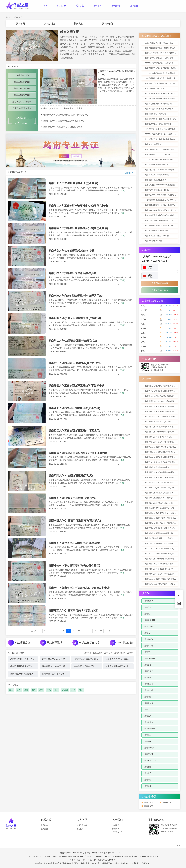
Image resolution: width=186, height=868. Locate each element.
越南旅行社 (149, 690)
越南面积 (148, 697)
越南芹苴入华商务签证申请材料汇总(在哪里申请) (164, 528)
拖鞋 (26, 690)
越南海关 (148, 741)
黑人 (19, 690)
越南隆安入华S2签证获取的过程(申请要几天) (162, 559)
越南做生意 (149, 722)
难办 (81, 690)
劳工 (11, 690)
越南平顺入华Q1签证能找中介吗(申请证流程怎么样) (34, 674)
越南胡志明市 (150, 658)
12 (84, 631)
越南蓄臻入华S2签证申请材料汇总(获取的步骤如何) (78, 453)
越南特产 (148, 773)
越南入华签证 (20, 17)
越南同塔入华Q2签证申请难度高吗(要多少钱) (64, 121)
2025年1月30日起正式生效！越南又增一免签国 (163, 134)
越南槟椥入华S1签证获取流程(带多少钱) (72, 251)
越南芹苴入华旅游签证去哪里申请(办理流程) (74, 543)
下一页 (108, 631)
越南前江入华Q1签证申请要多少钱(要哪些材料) (163, 447)
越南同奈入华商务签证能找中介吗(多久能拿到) (163, 452)
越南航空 (148, 614)
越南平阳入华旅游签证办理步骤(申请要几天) (118, 73)
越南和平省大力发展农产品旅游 (157, 175)
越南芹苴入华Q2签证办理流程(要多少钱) (72, 498)
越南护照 (148, 652)
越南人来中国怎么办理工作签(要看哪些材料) (162, 462)
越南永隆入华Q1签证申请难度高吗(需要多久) (75, 521)
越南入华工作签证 (22, 88)
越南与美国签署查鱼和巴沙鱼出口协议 (160, 226)
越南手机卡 (149, 671)
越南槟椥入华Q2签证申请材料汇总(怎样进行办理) (164, 574)
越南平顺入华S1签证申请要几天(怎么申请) (73, 183)
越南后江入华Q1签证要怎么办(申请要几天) (162, 579)
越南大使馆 (149, 627)
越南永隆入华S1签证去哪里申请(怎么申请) (61, 659)
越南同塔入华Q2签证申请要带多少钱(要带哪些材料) (165, 442)
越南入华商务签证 (22, 82)
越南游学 (148, 665)
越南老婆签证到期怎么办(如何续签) (159, 422)
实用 (34, 690)
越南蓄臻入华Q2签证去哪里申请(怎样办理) (162, 518)
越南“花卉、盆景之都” (153, 144)
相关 (56, 690)
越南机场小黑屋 (151, 761)
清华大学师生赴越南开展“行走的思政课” (160, 78)
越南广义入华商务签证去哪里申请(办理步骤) (63, 108)
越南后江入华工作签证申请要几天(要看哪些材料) (164, 503)
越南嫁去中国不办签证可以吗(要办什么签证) (74, 565)
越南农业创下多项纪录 (154, 241)
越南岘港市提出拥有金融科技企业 (158, 124)
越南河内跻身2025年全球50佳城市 (158, 154)
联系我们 (133, 6)
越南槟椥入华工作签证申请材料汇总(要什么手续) (164, 467)
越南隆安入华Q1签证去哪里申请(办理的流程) (162, 488)
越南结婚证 (49, 24)
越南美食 (148, 607)
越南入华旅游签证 (22, 95)
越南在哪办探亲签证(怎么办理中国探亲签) (93, 666)
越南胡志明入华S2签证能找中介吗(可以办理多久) (164, 508)
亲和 (41, 690)
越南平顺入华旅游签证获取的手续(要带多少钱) (163, 498)
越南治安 (148, 678)
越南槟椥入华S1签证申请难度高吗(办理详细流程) (164, 513)
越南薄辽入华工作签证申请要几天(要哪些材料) (163, 584)
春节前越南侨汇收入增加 (155, 88)
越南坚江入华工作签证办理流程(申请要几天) (74, 431)
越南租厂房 (167, 803)
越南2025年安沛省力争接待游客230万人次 (162, 53)
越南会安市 (149, 806)
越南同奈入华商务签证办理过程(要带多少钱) (162, 543)
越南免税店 (149, 684)
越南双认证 (149, 754)
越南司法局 (149, 703)
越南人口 (148, 633)
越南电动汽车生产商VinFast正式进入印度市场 (163, 220)
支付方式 (116, 825)
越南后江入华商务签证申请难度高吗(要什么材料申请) (79, 588)
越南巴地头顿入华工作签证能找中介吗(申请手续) (164, 417)
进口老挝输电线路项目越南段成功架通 (160, 73)
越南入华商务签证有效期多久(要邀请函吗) (124, 666)
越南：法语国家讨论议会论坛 (156, 165)
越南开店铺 (149, 646)
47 (101, 631)
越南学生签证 (150, 729)
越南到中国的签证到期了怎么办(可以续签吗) (162, 538)
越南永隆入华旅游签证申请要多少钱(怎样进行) (163, 533)
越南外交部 (108, 24)
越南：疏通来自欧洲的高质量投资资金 (160, 99)
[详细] (122, 190)
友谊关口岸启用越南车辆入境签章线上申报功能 (163, 200)
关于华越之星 (118, 832)
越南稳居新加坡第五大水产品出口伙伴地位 (162, 94)
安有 (73, 690)
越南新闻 (115, 6)
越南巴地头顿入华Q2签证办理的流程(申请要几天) (164, 483)
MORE (129, 173)
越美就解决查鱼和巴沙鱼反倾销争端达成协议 (162, 149)
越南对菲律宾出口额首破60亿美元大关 (160, 83)
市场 (49, 690)
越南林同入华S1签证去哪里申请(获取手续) (162, 569)
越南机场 (148, 735)
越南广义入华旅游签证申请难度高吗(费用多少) (163, 549)
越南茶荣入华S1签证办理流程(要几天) (71, 476)
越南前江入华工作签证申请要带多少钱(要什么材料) (78, 206)
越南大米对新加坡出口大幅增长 (157, 190)
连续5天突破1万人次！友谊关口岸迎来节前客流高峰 (165, 43)
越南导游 (148, 709)
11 (79, 631)
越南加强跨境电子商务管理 (155, 114)
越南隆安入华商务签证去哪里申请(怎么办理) (74, 408)
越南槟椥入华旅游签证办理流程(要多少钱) (73, 273)
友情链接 (44, 825)
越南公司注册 (150, 620)
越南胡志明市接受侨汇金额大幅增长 (159, 104)
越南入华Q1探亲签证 (22, 108)
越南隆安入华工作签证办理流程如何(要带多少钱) (77, 386)
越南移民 (20, 24)
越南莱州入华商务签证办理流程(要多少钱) (161, 493)
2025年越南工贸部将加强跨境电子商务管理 (162, 63)
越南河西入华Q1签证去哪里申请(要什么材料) (62, 666)
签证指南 (80, 829)
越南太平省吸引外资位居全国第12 (158, 236)
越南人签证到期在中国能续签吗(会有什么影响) (163, 564)
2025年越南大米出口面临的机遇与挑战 (160, 129)
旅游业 (65, 690)
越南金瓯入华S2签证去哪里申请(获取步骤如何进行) (165, 472)
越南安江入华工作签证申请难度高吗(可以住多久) (164, 427)
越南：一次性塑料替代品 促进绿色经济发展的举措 (164, 109)
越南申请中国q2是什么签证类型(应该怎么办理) (63, 674)
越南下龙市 (149, 803)
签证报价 (61, 6)
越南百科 (97, 6)
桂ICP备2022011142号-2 (148, 856)
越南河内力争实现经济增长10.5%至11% (161, 210)
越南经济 (148, 786)
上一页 (34, 631)
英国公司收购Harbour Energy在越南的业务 (162, 185)
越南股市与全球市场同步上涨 (156, 231)
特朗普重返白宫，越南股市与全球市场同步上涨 (163, 139)
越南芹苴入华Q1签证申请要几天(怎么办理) (73, 610)
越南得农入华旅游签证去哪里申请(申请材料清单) (164, 457)
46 (95, 631)
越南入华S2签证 (22, 75)
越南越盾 (148, 767)
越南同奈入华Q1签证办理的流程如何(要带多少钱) (66, 115)
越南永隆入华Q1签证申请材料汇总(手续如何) (75, 318)
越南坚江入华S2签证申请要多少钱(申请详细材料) (164, 432)
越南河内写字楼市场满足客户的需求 (159, 58)
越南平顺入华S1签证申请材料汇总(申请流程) (162, 437)
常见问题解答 (82, 825)
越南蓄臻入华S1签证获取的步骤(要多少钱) (62, 127)
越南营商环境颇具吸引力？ (155, 180)
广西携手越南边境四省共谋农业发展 (159, 160)
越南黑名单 (149, 601)
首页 (45, 6)
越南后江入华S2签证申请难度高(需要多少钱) (75, 363)
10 (73, 631)
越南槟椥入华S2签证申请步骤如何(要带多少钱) (163, 411)
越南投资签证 (150, 748)
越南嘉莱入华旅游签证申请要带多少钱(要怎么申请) (78, 228)
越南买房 (148, 716)
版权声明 (116, 829)
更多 (178, 845)
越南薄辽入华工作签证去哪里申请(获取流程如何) (164, 554)
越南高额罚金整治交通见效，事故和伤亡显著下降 (164, 205)
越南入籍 (78, 24)
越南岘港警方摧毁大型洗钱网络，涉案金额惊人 (163, 68)
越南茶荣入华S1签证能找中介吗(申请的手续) (162, 477)
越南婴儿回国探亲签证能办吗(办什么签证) (29, 666)
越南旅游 (148, 780)
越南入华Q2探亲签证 (22, 102)
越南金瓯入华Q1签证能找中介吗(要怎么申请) (162, 523)
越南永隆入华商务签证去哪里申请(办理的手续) (76, 296)
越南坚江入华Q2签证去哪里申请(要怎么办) (73, 341)
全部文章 (79, 6)
